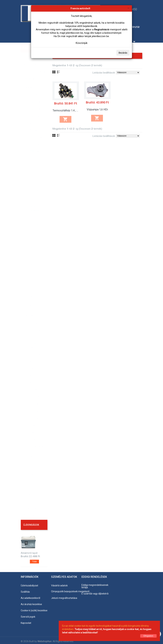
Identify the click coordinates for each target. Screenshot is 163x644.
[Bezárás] (128, 8)
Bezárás (123, 53)
